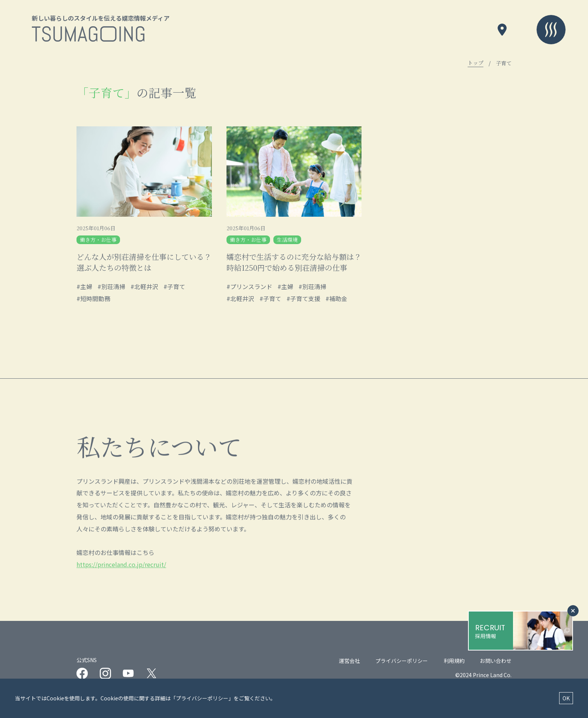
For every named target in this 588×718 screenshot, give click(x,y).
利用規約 (454, 662)
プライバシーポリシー (402, 662)
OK (566, 698)
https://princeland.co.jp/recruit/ (121, 587)
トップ (475, 63)
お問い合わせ (496, 662)
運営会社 (349, 662)
